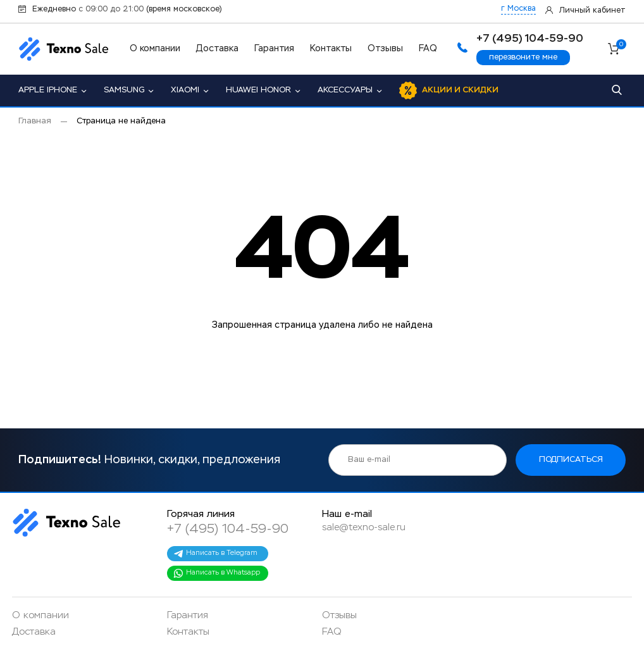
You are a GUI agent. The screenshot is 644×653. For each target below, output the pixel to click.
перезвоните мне (523, 57)
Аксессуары (345, 90)
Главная (35, 121)
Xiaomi (185, 90)
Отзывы (385, 49)
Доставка (217, 49)
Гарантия (274, 49)
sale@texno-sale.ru (364, 527)
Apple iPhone (48, 90)
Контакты (331, 49)
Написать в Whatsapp (217, 573)
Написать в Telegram (215, 554)
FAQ (428, 49)
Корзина (621, 46)
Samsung (124, 90)
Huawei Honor (258, 90)
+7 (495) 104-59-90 (228, 529)
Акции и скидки (460, 90)
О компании (155, 49)
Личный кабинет (592, 11)
